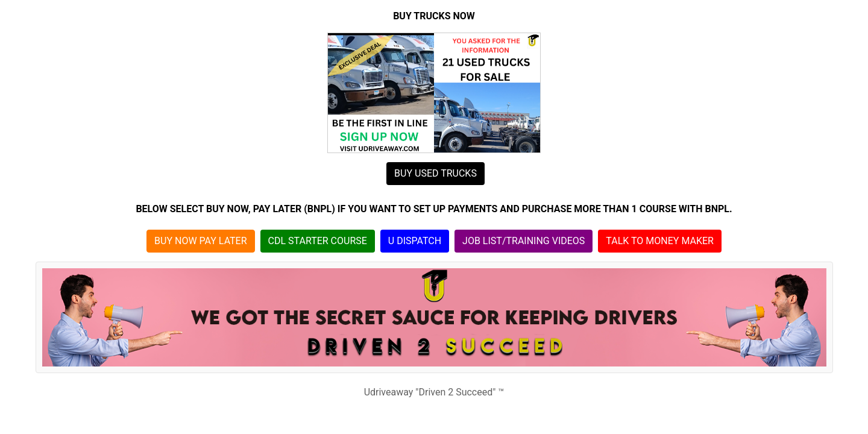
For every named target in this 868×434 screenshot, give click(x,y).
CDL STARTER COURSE (318, 241)
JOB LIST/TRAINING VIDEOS (524, 241)
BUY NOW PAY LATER (201, 241)
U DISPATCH (415, 241)
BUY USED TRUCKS (436, 173)
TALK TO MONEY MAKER (660, 241)
